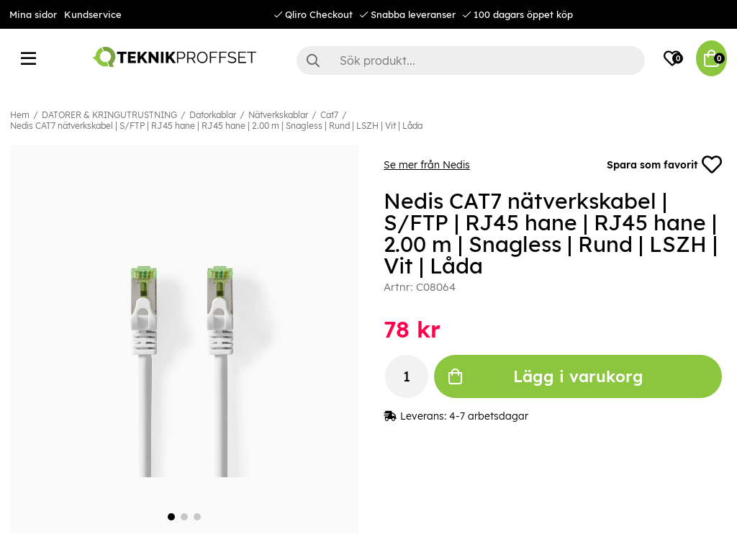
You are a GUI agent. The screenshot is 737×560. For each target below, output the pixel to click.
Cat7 (329, 115)
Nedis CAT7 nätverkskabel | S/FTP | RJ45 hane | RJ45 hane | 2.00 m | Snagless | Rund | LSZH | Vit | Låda (216, 126)
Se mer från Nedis (427, 165)
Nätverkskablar (278, 115)
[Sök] (471, 60)
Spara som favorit (664, 165)
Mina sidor (33, 14)
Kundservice (93, 14)
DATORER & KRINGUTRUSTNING (109, 115)
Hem (20, 115)
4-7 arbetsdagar (489, 416)
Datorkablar (213, 115)
